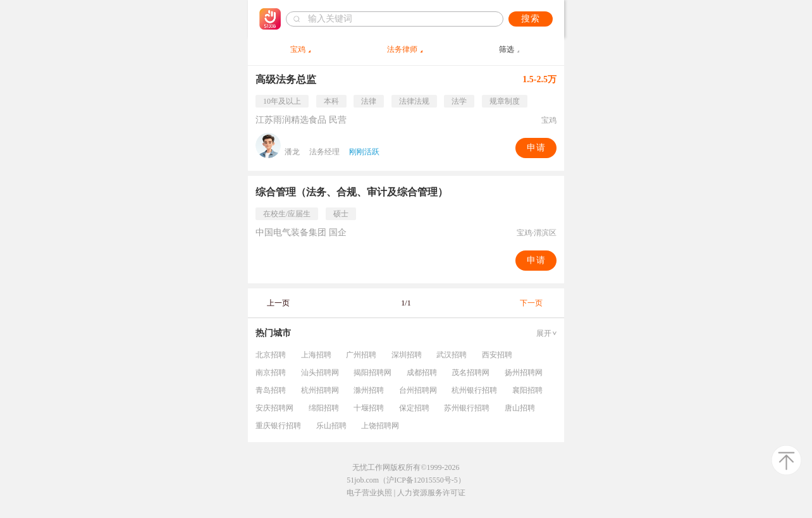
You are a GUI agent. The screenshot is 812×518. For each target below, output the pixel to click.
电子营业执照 (369, 493)
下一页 (531, 303)
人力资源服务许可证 (431, 493)
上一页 (278, 303)
